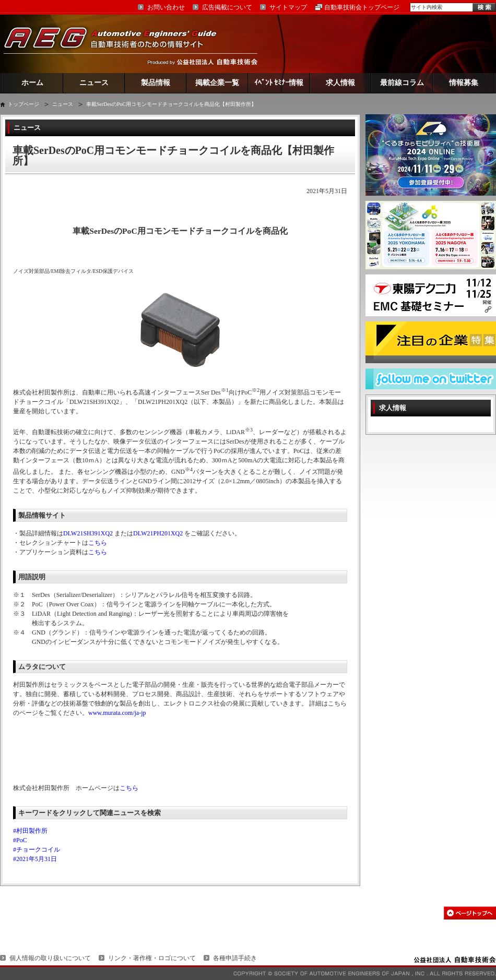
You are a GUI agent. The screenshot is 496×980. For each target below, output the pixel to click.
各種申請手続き (235, 958)
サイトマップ (288, 7)
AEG (117, 44)
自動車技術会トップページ (362, 7)
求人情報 (340, 83)
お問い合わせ (166, 7)
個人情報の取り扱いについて (50, 958)
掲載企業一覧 (217, 83)
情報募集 (464, 83)
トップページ (23, 104)
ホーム (32, 83)
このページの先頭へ (470, 913)
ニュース (94, 83)
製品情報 (156, 83)
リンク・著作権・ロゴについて (152, 958)
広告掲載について (227, 7)
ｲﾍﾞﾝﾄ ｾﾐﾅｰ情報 (279, 83)
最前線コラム (402, 83)
